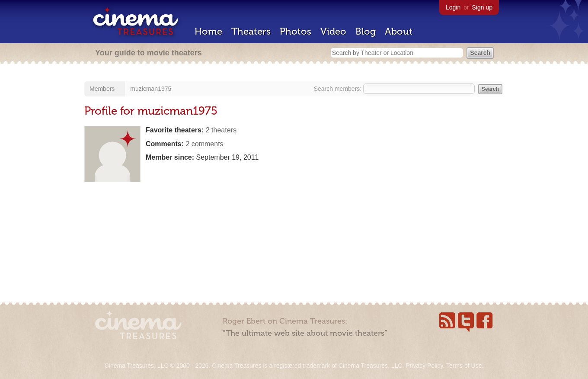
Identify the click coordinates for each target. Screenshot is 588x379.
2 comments (204, 144)
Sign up (482, 7)
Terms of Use (464, 366)
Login (453, 7)
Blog (366, 31)
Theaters (251, 31)
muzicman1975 (151, 89)
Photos (296, 31)
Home (208, 31)
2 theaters (221, 130)
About (399, 31)
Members (102, 89)
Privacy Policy (424, 366)
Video (333, 31)
